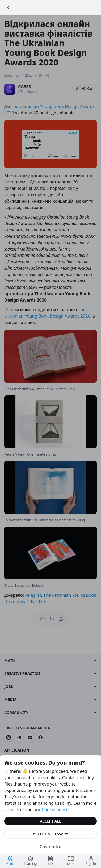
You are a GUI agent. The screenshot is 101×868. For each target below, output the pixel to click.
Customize (50, 847)
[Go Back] (9, 7)
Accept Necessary (51, 834)
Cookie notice (55, 809)
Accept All (50, 821)
